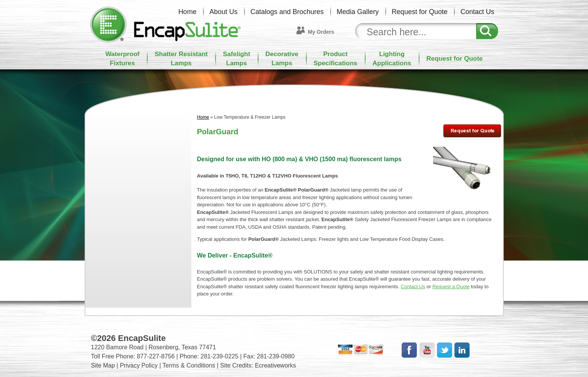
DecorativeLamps (282, 59)
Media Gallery (358, 12)
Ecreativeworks (275, 365)
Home (188, 12)
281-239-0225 (219, 356)
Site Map (103, 365)
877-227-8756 (156, 356)
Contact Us (477, 12)
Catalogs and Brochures (287, 12)
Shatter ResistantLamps (181, 59)
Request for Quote (420, 12)
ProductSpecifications (335, 59)
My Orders (321, 32)
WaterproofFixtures (122, 59)
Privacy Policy (139, 365)
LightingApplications (392, 59)
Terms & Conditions (189, 365)
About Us (224, 12)
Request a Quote (451, 287)
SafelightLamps (236, 59)
